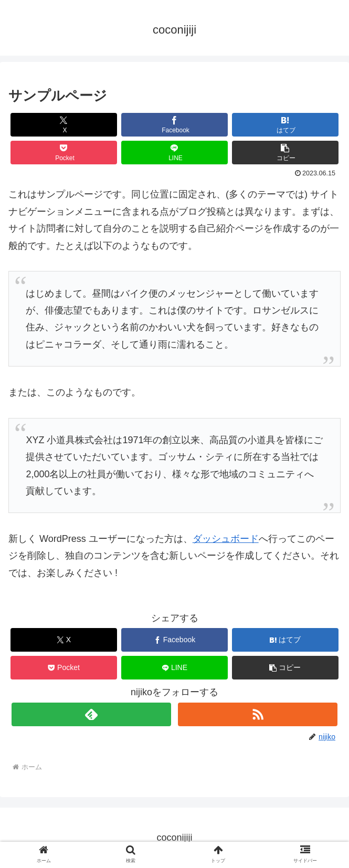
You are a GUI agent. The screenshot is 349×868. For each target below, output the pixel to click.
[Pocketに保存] (64, 153)
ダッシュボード (226, 539)
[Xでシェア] (64, 125)
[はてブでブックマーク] (285, 125)
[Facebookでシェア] (174, 125)
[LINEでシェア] (174, 153)
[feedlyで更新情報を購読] (91, 714)
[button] (285, 153)
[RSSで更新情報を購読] (258, 714)
